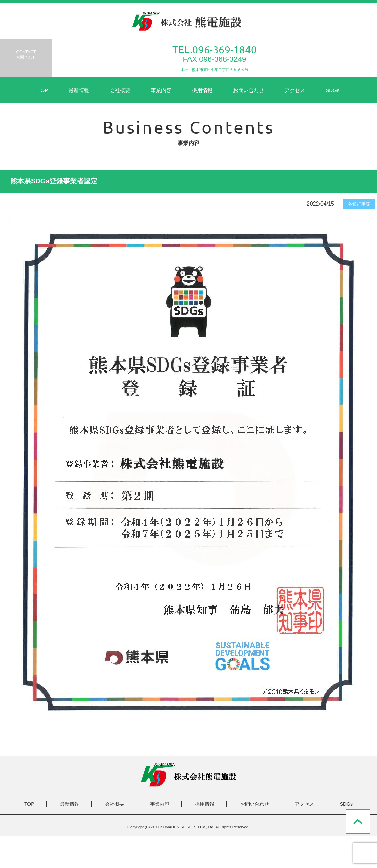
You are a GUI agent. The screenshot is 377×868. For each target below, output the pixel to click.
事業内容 (161, 90)
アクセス (295, 90)
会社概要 (120, 90)
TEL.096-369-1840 (215, 50)
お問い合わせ (248, 90)
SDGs (332, 90)
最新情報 (79, 90)
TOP (43, 90)
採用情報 (202, 90)
